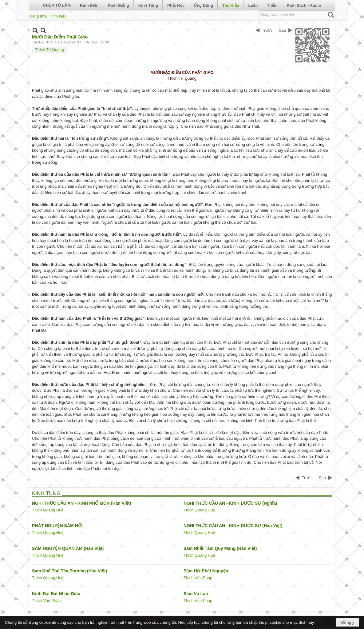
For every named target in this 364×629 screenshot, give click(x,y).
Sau (282, 30)
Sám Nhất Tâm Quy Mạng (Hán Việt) (220, 548)
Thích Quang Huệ (48, 510)
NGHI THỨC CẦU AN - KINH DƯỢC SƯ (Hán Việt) (233, 526)
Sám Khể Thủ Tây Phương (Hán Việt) (69, 571)
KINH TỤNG (46, 493)
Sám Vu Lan (196, 594)
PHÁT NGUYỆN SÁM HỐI (57, 526)
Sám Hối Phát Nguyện (206, 571)
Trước (267, 30)
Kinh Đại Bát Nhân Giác (56, 594)
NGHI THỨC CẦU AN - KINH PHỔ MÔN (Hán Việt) (81, 503)
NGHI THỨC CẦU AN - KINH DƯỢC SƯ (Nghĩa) (230, 503)
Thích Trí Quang (49, 50)
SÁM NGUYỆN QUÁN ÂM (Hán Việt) (68, 548)
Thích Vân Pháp (198, 578)
